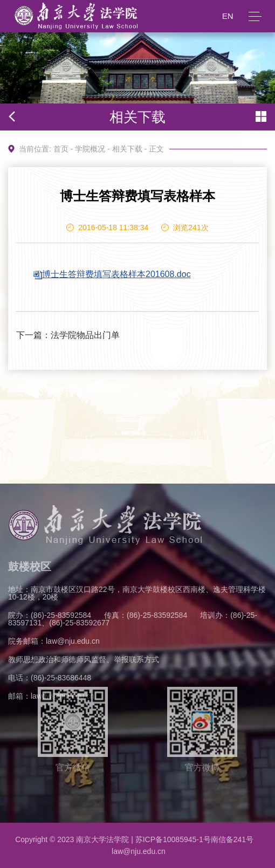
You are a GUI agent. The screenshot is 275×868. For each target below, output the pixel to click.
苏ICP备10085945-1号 (173, 839)
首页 (61, 149)
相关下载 (127, 149)
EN (228, 16)
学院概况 (90, 149)
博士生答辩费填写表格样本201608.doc (116, 274)
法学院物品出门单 (85, 335)
